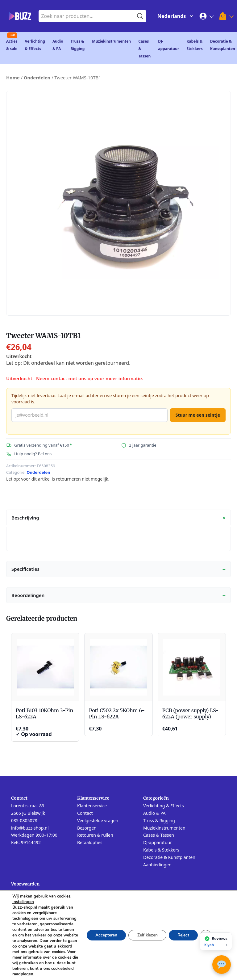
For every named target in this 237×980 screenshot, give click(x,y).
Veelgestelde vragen (98, 820)
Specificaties (118, 569)
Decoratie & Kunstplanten (169, 857)
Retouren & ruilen (95, 835)
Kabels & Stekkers (161, 850)
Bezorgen (87, 828)
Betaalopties (90, 842)
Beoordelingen (118, 595)
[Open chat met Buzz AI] (222, 965)
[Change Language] (174, 16)
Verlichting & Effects (164, 806)
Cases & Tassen (159, 835)
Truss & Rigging (159, 820)
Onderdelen (37, 78)
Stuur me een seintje (198, 415)
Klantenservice (92, 806)
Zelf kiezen (144, 932)
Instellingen (23, 896)
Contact (85, 813)
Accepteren (102, 932)
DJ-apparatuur (158, 842)
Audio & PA (154, 813)
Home (13, 78)
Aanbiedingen (157, 865)
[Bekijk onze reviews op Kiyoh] (216, 941)
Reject (182, 932)
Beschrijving (120, 518)
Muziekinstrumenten (111, 41)
